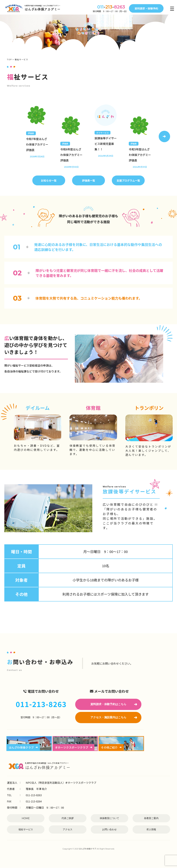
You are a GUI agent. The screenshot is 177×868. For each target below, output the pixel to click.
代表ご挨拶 (68, 818)
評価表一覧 (89, 180)
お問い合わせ (109, 829)
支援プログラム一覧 (128, 180)
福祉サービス (26, 829)
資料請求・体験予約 (146, 8)
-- (109, 7)
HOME (26, 818)
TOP (9, 59)
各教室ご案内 (151, 818)
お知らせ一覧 (49, 180)
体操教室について (109, 818)
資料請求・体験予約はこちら (114, 704)
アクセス (68, 829)
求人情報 (151, 829)
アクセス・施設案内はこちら (114, 717)
